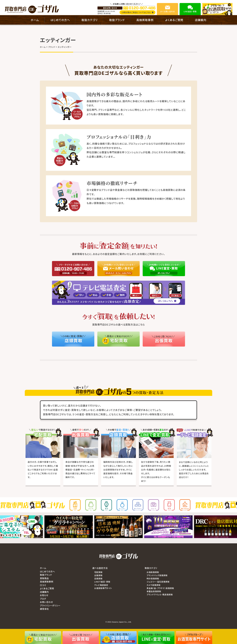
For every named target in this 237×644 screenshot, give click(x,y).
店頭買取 (98, 578)
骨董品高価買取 (154, 591)
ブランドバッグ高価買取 (157, 575)
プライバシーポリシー (50, 605)
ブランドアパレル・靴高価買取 (160, 595)
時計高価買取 (153, 578)
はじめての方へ (60, 20)
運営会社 (44, 609)
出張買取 (98, 575)
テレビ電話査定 (101, 585)
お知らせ (44, 595)
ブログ (43, 599)
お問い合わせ (46, 602)
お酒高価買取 (153, 572)
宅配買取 (98, 572)
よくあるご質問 (174, 20)
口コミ (43, 585)
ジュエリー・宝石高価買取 (158, 582)
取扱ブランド (117, 20)
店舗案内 (201, 20)
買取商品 (44, 578)
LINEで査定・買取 (102, 582)
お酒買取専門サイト (103, 588)
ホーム (35, 20)
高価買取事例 (145, 20)
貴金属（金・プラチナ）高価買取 (160, 588)
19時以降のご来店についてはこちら (138, 12)
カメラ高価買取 (153, 585)
